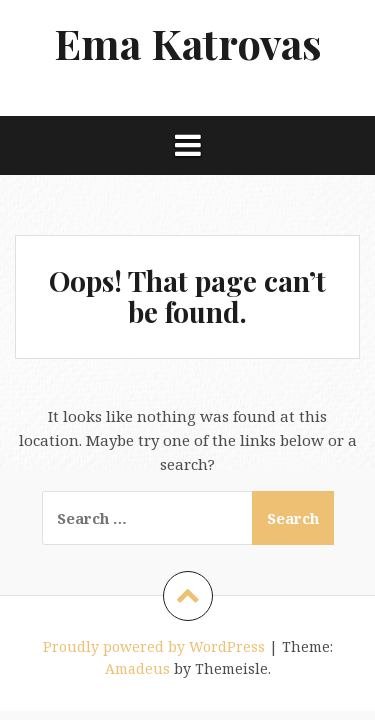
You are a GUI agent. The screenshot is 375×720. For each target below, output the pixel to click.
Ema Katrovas (188, 43)
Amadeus (137, 668)
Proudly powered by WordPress (154, 646)
